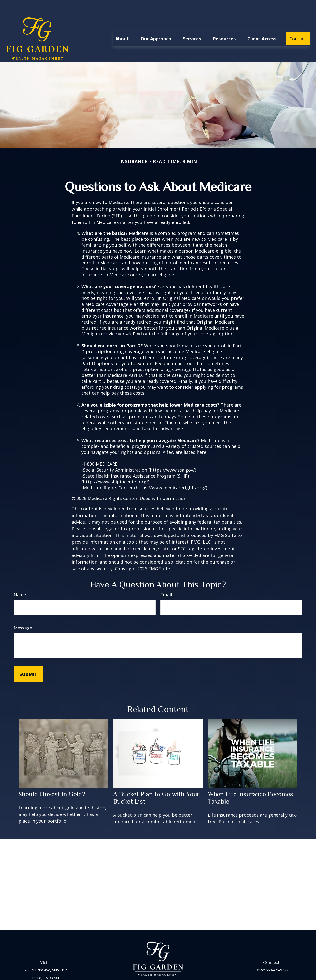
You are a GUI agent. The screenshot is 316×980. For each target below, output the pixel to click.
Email (166, 580)
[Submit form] (28, 659)
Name (20, 580)
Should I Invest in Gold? (52, 779)
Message (23, 613)
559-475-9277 (277, 955)
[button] (122, 24)
